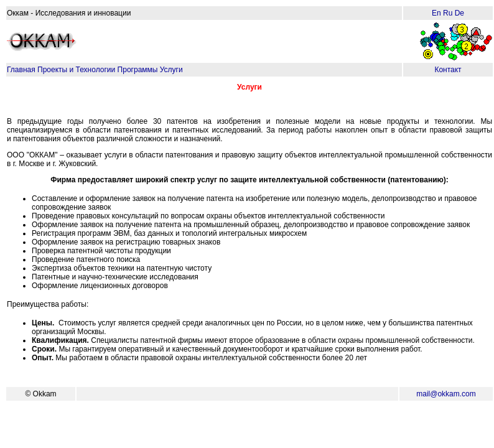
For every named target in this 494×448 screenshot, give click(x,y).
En (436, 13)
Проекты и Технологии (76, 70)
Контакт (448, 70)
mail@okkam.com (446, 394)
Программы (138, 70)
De (459, 13)
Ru (448, 13)
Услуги (171, 70)
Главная (21, 70)
